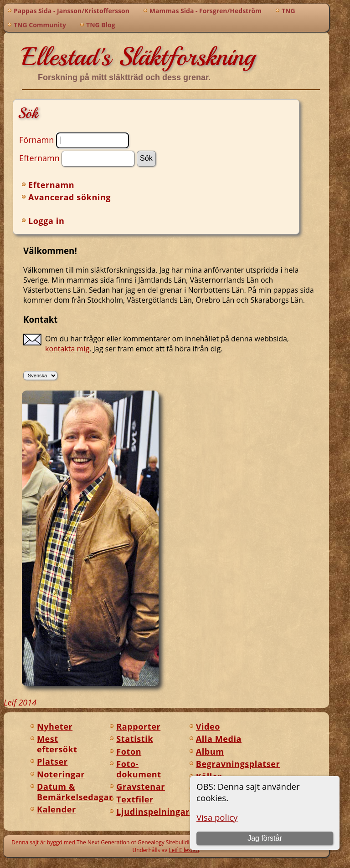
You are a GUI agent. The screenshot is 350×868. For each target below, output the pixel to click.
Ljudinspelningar (153, 812)
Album (210, 751)
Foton (129, 751)
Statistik (135, 739)
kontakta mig (67, 349)
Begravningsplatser (238, 764)
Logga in (46, 221)
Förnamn (36, 139)
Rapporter (138, 726)
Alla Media (219, 739)
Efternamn (39, 157)
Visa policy (217, 817)
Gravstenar (141, 787)
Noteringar (61, 774)
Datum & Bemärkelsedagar (75, 792)
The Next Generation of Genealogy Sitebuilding (136, 842)
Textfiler (135, 799)
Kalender (57, 809)
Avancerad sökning (69, 197)
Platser (52, 761)
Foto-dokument (139, 769)
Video (208, 726)
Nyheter (55, 726)
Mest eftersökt (57, 744)
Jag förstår (265, 838)
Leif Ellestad (184, 850)
